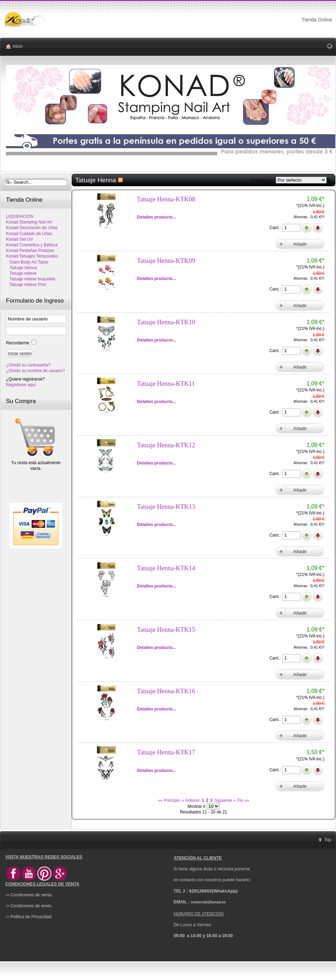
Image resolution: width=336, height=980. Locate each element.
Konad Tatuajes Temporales (32, 256)
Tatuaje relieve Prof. (26, 285)
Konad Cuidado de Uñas (29, 234)
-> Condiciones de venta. (29, 895)
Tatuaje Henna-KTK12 (166, 445)
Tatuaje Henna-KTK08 (166, 199)
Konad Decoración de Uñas (32, 228)
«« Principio (169, 800)
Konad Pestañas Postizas (30, 251)
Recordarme (18, 343)
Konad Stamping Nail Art (29, 222)
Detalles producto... (156, 217)
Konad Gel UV (20, 239)
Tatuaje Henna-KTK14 (166, 568)
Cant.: (276, 228)
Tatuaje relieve (21, 273)
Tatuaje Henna (21, 268)
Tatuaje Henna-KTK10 (166, 322)
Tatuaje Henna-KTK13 (166, 507)
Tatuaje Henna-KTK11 (166, 384)
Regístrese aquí (21, 385)
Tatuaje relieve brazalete (31, 279)
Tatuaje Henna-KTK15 (166, 630)
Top (328, 840)
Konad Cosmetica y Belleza (32, 245)
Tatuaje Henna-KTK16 (166, 691)
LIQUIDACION (20, 216)
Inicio (18, 46)
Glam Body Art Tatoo (27, 262)
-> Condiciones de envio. (29, 906)
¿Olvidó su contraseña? (28, 365)
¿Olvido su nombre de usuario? (35, 371)
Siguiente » (225, 800)
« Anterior (191, 800)
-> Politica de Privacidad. (29, 917)
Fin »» (243, 800)
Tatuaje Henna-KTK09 (166, 261)
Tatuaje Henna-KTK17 (166, 752)
